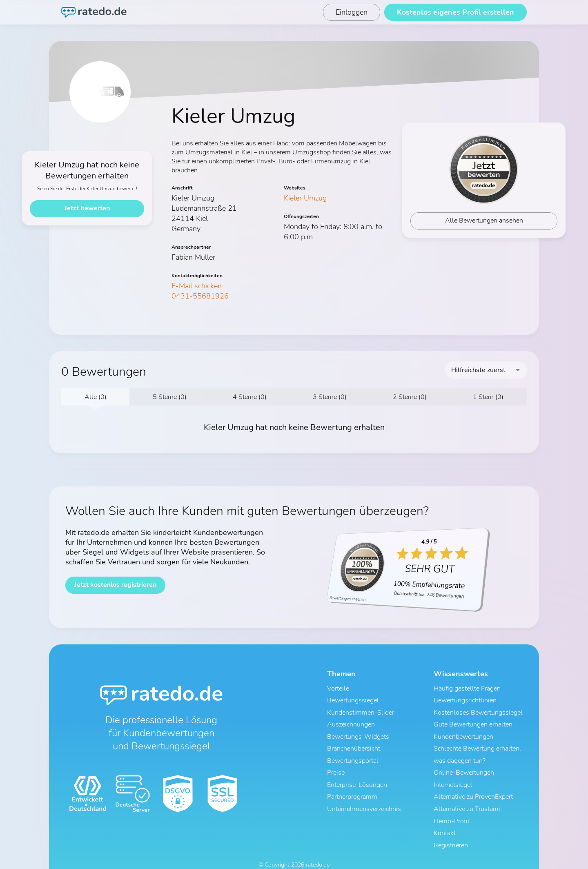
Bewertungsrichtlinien (465, 699)
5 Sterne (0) (170, 397)
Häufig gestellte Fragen (467, 688)
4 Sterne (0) (250, 397)
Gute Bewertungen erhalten (473, 720)
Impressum (321, 856)
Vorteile (338, 688)
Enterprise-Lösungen (357, 773)
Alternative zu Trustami (467, 794)
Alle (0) (96, 397)
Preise (336, 762)
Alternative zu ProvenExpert (473, 784)
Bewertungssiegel (353, 699)
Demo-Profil (452, 805)
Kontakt (445, 816)
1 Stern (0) (488, 397)
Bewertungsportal (353, 752)
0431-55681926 (200, 296)
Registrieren (451, 826)
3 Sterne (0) (330, 397)
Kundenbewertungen (463, 731)
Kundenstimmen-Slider (361, 709)
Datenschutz (286, 856)
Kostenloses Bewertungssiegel (478, 709)
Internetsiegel (453, 773)
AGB (259, 856)
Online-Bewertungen (464, 762)
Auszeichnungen (351, 720)
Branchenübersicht (354, 741)
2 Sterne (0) (410, 397)
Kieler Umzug (305, 198)
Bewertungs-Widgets (358, 731)
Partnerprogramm (352, 784)
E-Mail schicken (197, 286)
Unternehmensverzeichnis (364, 794)
